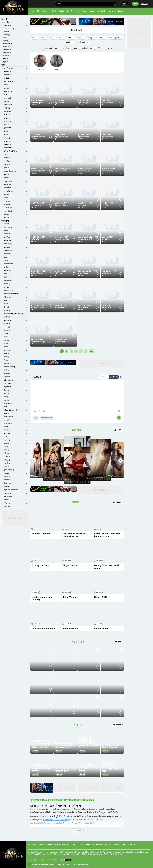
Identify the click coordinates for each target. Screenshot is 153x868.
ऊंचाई (90, 38)
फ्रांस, (56, 239)
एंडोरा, (103, 171)
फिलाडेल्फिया (42, 171)
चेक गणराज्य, (35, 205)
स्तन (60, 38)
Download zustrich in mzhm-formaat (74, 535)
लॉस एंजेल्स (42, 137)
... (86, 351)
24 (59, 101)
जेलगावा (109, 273)
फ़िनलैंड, (80, 307)
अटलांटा (111, 137)
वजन (80, 38)
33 (109, 169)
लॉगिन (135, 4)
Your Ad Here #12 (65, 788)
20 (37, 101)
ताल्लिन (37, 239)
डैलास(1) (6, 38)
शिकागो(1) (6, 59)
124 (92, 351)
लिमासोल (85, 273)
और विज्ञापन (118, 502)
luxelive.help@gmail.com (82, 864)
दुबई (67, 205)
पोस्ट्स (78, 11)
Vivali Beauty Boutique (44, 629)
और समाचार (118, 725)
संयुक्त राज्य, (35, 103)
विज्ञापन (85, 11)
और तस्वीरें (119, 430)
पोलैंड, (56, 342)
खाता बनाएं (144, 4)
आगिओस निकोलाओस (87, 239)
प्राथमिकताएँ (81, 42)
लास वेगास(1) (7, 50)
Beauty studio (101, 629)
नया (75, 48)
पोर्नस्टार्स (45, 11)
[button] (34, 460)
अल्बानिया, (104, 307)
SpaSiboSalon (70, 629)
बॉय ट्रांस (61, 11)
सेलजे (86, 205)
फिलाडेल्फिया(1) (8, 44)
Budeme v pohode (41, 534)
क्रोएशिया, (57, 307)
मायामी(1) (6, 47)
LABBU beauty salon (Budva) (42, 598)
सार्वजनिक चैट (101, 11)
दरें (51, 38)
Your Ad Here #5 (101, 490)
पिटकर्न (42, 307)
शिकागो (111, 103)
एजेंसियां (53, 11)
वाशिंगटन (64, 171)
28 (84, 101)
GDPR (42, 860)
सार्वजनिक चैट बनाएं (47, 418)
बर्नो (40, 205)
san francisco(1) (9, 29)
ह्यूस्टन (87, 103)
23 (60, 135)
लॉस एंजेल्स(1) (7, 53)
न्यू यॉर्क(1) (6, 41)
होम (33, 11)
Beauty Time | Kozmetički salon (107, 567)
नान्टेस (106, 239)
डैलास (63, 103)
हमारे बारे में (131, 845)
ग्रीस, (79, 239)
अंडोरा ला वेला (109, 171)
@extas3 (67, 865)
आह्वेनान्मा (86, 307)
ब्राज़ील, (33, 273)
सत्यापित (66, 48)
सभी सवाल (103, 377)
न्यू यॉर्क (40, 103)
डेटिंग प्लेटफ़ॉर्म (64, 816)
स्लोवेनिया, (81, 205)
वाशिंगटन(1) (7, 56)
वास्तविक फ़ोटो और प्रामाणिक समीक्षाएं (56, 820)
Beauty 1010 (101, 597)
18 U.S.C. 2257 (33, 860)
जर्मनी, (56, 273)
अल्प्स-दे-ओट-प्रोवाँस (64, 239)
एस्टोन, (33, 239)
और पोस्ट (119, 642)
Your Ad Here (15, 518)
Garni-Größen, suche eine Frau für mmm (107, 535)
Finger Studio (70, 565)
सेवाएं (101, 38)
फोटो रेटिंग (70, 11)
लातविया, (104, 273)
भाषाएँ (68, 42)
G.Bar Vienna (70, 597)
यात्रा (70, 38)
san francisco (90, 171)
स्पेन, (103, 205)
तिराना (109, 307)
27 (63, 169)
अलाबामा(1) (7, 35)
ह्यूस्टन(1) (6, 62)
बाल (42, 38)
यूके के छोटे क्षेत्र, (36, 307)
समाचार (92, 11)
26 (36, 135)
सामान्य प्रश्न (112, 11)
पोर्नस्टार (100, 48)
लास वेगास (65, 137)
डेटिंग (38, 11)
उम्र (33, 38)
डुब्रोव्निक (63, 307)
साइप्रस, (80, 273)
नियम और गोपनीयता (52, 860)
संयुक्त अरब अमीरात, (60, 205)
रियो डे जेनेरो (39, 273)
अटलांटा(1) (6, 32)
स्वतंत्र (110, 48)
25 (107, 135)
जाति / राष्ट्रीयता (114, 38)
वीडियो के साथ (87, 48)
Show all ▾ (77, 831)
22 (84, 135)
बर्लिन (60, 273)
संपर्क (123, 845)
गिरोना (106, 205)
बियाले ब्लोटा (62, 342)
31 (37, 169)
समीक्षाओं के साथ (52, 48)
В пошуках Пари (41, 565)
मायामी (87, 137)
